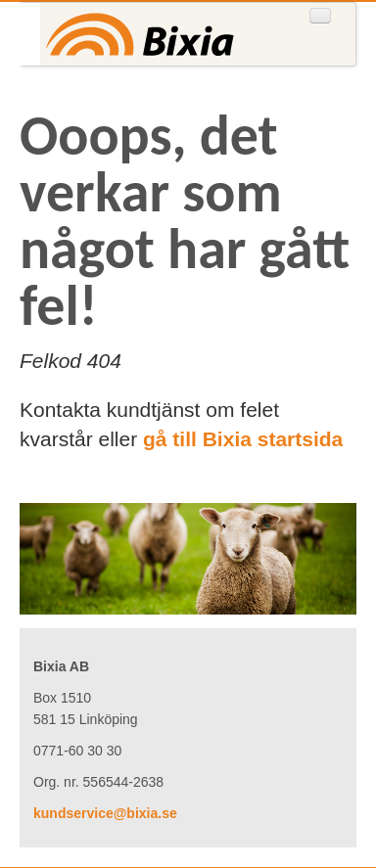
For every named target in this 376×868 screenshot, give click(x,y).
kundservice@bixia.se (105, 813)
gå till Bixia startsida (243, 439)
